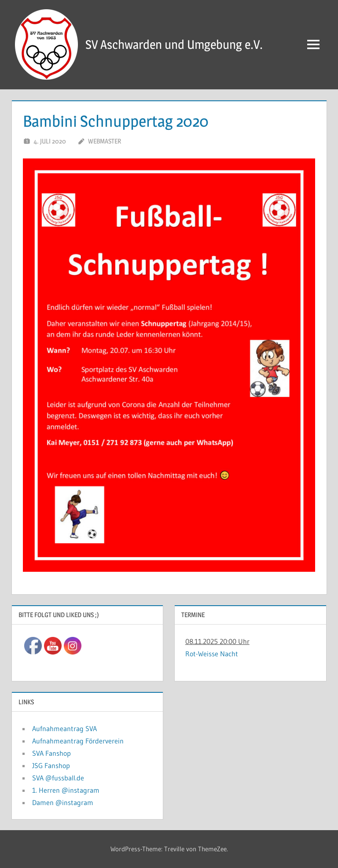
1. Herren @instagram (66, 790)
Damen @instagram (63, 802)
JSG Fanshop (51, 765)
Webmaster (105, 141)
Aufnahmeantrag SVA (64, 728)
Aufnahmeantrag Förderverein (78, 741)
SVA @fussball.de (58, 778)
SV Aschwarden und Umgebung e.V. (174, 44)
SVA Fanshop (51, 753)
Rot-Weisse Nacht (212, 654)
